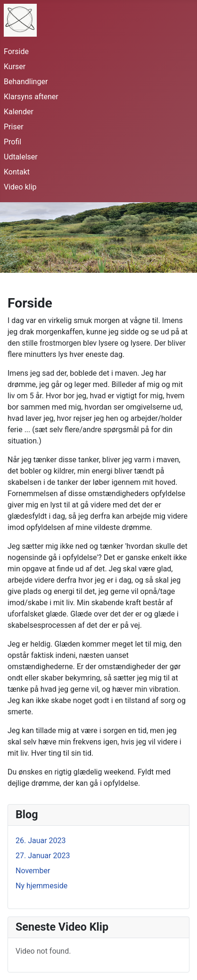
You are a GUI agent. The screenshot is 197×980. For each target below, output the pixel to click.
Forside (16, 51)
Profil (12, 142)
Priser (14, 127)
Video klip (20, 187)
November (33, 871)
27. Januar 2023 (43, 856)
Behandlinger (26, 82)
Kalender (19, 112)
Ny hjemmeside (41, 886)
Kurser (15, 67)
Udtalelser (21, 157)
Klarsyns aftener (31, 97)
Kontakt (17, 172)
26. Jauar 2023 (41, 841)
